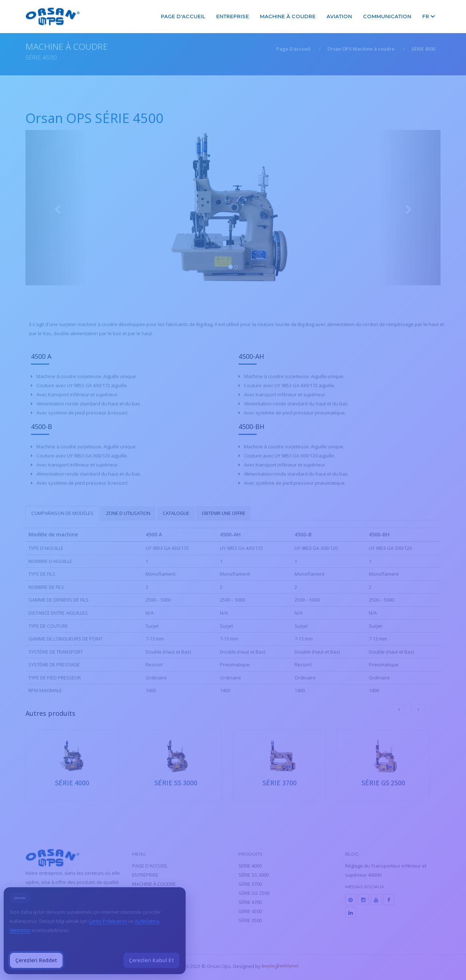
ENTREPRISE (233, 16)
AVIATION (339, 16)
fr (429, 16)
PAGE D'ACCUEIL (183, 16)
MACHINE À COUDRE (288, 16)
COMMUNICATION (387, 16)
